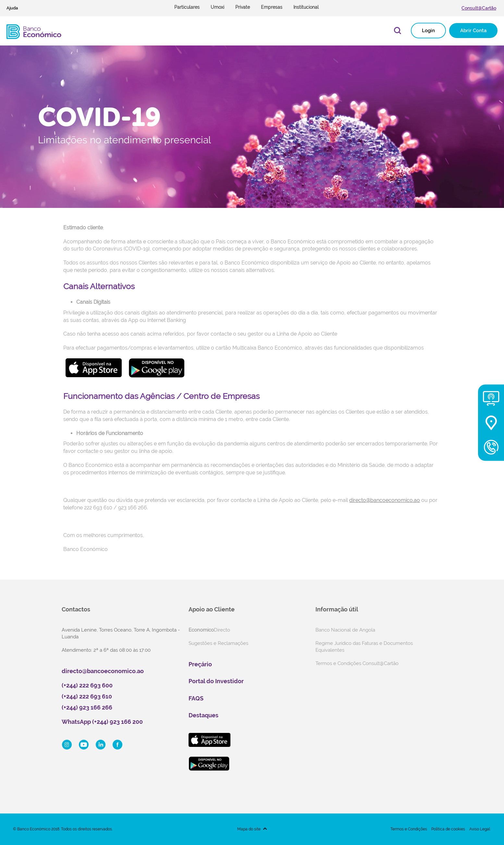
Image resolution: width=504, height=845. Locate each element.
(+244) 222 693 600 (87, 685)
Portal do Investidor (216, 681)
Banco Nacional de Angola (345, 630)
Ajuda (12, 8)
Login (428, 31)
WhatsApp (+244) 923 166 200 (102, 722)
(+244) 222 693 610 (87, 696)
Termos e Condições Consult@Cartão (357, 663)
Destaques (203, 715)
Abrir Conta (473, 31)
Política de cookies (448, 829)
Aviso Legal (480, 829)
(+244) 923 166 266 (87, 707)
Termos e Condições (409, 829)
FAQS (196, 698)
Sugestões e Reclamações (218, 643)
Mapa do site (249, 829)
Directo (209, 630)
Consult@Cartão (479, 8)
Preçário (200, 664)
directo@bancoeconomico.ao (103, 671)
